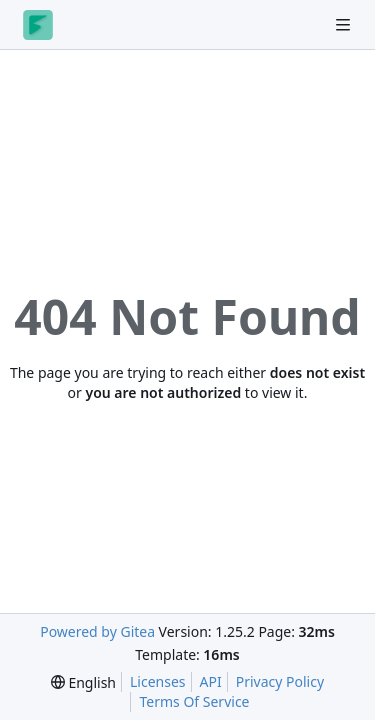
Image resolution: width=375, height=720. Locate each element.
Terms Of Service (194, 701)
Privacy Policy (280, 681)
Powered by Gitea (97, 631)
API (211, 681)
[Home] (38, 25)
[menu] (83, 682)
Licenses (158, 681)
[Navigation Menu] (345, 24)
